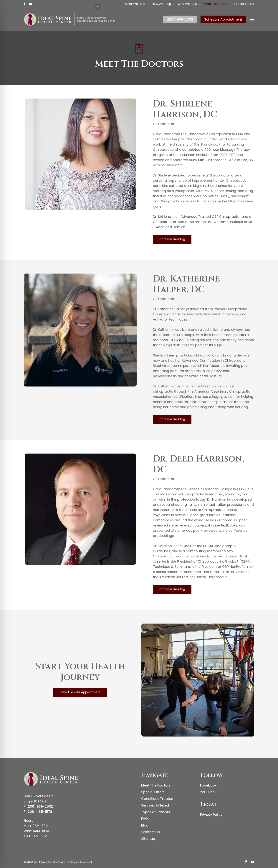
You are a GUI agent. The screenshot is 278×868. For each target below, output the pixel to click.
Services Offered (155, 805)
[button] (252, 20)
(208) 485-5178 (39, 812)
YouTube (207, 792)
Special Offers (153, 792)
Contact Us (151, 832)
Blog (145, 825)
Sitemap (148, 839)
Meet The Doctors (156, 785)
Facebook (208, 785)
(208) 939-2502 (40, 806)
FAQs (145, 819)
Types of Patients (156, 812)
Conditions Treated (157, 799)
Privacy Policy (211, 815)
